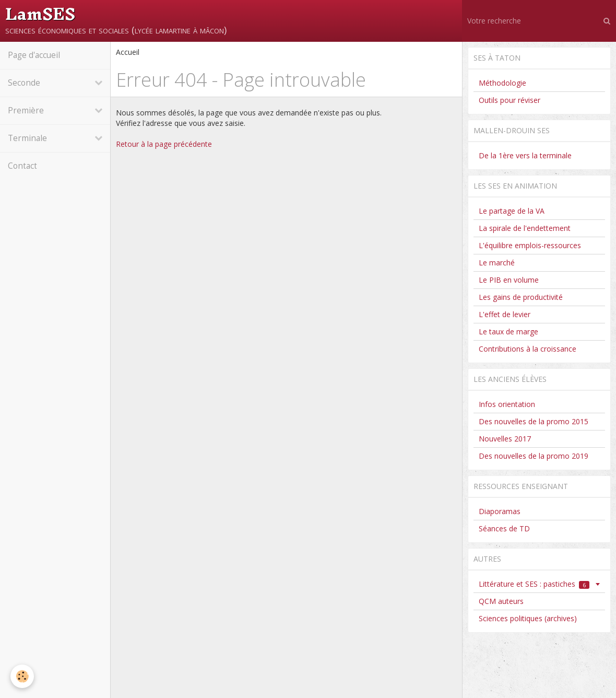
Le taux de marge (508, 331)
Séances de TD (504, 528)
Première (26, 110)
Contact (22, 166)
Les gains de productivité (521, 297)
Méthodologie (502, 83)
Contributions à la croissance (528, 349)
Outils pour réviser (510, 100)
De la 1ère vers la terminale (525, 155)
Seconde (24, 83)
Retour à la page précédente (164, 144)
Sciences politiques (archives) (528, 618)
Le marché (497, 263)
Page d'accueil (34, 55)
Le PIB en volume (509, 280)
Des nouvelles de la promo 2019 (534, 456)
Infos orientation (507, 404)
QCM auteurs (501, 601)
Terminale (27, 138)
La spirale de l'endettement (525, 228)
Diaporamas (500, 511)
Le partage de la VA (512, 211)
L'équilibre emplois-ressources (530, 245)
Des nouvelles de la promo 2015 (534, 421)
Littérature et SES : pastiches (534, 584)
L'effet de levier (505, 314)
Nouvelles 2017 (505, 439)
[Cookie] (22, 676)
